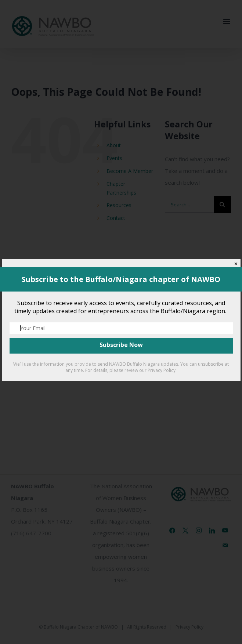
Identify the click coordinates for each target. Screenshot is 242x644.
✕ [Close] (236, 264)
